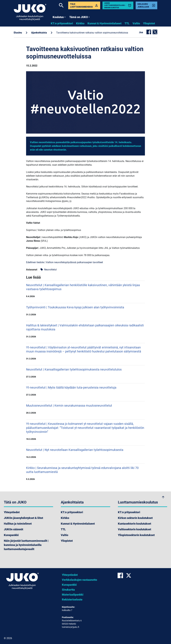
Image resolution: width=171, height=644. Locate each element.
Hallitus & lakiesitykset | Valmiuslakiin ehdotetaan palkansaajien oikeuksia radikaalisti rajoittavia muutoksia (85, 331)
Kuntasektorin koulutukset (135, 524)
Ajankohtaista (39, 33)
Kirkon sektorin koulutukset (135, 518)
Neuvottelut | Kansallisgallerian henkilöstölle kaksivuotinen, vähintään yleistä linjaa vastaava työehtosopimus (85, 290)
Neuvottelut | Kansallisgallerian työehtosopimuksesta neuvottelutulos (85, 373)
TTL (127, 23)
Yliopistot (149, 23)
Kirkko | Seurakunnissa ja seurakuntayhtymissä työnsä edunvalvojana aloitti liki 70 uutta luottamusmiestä (85, 473)
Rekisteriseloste (72, 599)
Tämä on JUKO (79, 17)
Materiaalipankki (73, 595)
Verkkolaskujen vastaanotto (79, 580)
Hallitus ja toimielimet (18, 524)
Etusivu (18, 33)
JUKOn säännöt (14, 529)
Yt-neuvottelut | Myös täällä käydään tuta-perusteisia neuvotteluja (85, 391)
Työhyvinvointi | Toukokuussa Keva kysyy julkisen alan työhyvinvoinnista (85, 311)
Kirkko (80, 23)
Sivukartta (68, 590)
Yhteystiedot (12, 512)
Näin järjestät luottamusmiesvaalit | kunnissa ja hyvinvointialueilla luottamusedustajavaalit (26, 545)
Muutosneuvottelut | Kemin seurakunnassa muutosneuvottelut (85, 409)
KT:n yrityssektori (62, 23)
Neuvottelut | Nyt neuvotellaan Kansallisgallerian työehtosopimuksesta (85, 453)
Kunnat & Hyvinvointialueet (104, 23)
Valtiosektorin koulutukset (135, 529)
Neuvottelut (48, 270)
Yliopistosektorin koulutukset (136, 535)
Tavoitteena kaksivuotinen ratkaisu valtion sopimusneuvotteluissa (92, 33)
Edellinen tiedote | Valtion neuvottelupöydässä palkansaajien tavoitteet (65, 262)
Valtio (136, 23)
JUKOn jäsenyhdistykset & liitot (23, 518)
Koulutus (59, 17)
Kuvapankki (11, 535)
